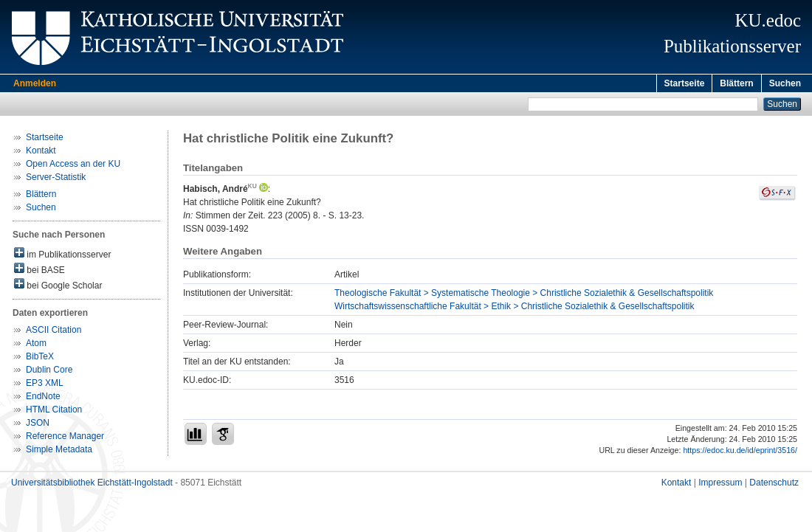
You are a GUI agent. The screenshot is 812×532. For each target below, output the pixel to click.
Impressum (720, 485)
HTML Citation (54, 412)
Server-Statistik (56, 179)
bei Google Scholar (58, 287)
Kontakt (41, 153)
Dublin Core (49, 372)
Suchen (785, 83)
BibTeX (40, 359)
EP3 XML (45, 385)
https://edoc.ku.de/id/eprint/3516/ (740, 452)
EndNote (43, 398)
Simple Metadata (59, 452)
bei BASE (39, 271)
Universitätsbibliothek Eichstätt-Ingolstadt (92, 485)
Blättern (736, 83)
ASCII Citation (54, 332)
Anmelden (35, 83)
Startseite (685, 83)
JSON (38, 425)
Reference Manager (65, 438)
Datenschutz (774, 485)
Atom (36, 345)
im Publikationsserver (62, 256)
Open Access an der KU (73, 166)
